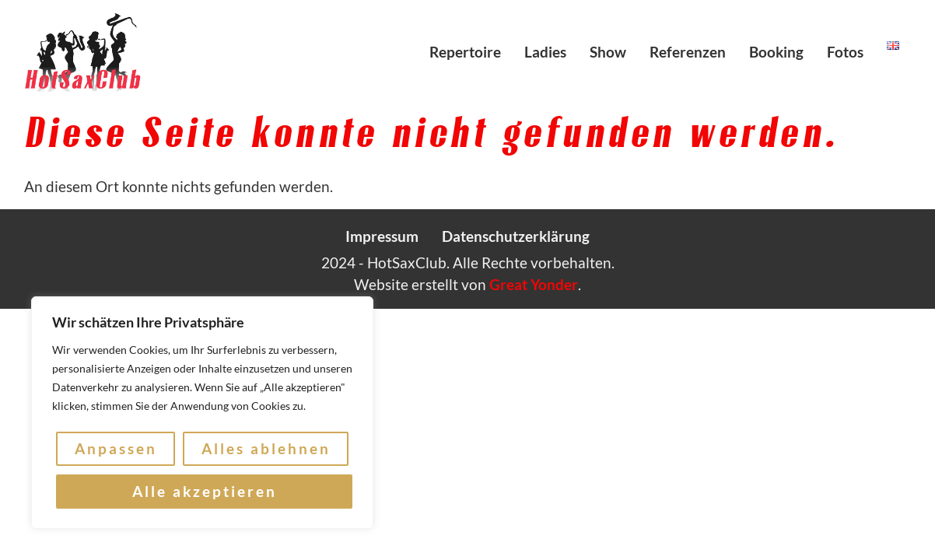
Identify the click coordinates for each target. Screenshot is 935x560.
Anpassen (116, 449)
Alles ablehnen (266, 449)
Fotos (845, 52)
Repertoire (465, 52)
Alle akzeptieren (205, 491)
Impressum (382, 236)
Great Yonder (534, 284)
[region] (202, 413)
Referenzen (688, 52)
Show (608, 52)
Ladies (545, 52)
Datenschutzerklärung (516, 236)
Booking (776, 52)
